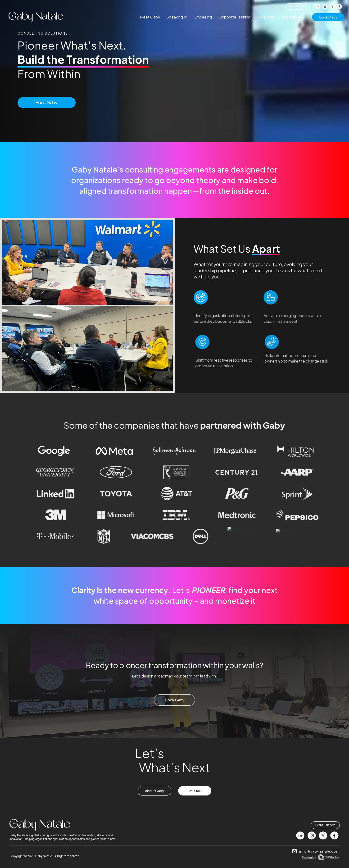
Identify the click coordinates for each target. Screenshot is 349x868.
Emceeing (203, 17)
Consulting (266, 17)
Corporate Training (234, 17)
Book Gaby (47, 102)
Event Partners (297, 6)
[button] (178, 17)
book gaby (328, 17)
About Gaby (154, 791)
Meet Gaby (150, 17)
